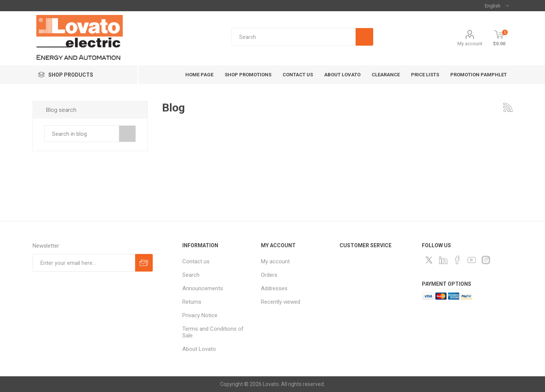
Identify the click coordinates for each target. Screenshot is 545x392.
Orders (269, 275)
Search (127, 134)
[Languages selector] (497, 6)
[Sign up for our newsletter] (84, 263)
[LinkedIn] (443, 260)
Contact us (196, 261)
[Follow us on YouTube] (472, 260)
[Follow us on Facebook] (457, 260)
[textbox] (293, 37)
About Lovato (199, 349)
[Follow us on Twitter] (429, 260)
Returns (192, 302)
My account (470, 44)
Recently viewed (281, 302)
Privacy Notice (200, 315)
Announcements (203, 288)
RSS (508, 107)
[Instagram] (486, 260)
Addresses (274, 288)
